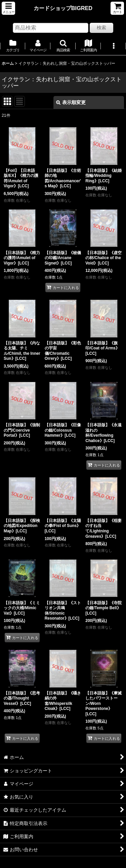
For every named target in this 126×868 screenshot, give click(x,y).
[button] (8, 8)
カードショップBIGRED (63, 8)
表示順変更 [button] (71, 102)
